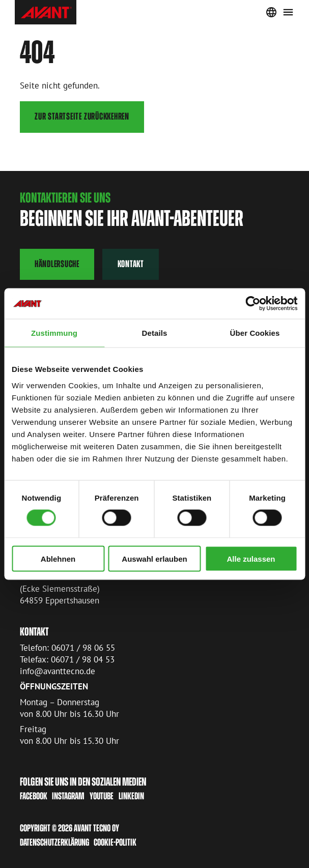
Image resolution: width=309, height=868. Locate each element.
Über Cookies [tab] (255, 333)
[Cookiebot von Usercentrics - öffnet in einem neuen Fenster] (253, 304)
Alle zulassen (251, 558)
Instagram (68, 796)
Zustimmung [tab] (54, 333)
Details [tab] (155, 333)
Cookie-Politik (115, 842)
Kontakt (131, 264)
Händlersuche (57, 264)
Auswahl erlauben (154, 558)
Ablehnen (58, 558)
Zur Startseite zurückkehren (82, 116)
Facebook (34, 796)
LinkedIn (131, 796)
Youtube (102, 796)
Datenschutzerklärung (54, 842)
